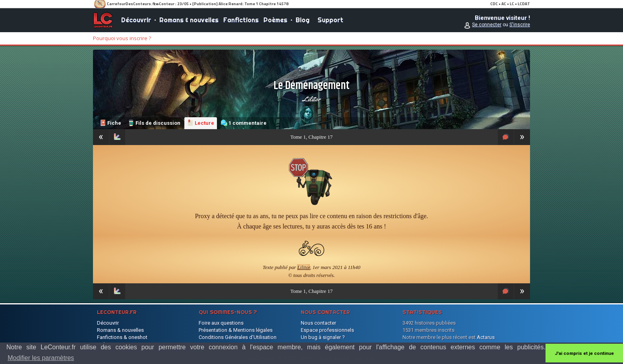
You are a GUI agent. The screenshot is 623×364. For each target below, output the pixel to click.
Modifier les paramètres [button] (41, 358)
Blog (303, 20)
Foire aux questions (221, 323)
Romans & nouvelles (189, 20)
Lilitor (311, 99)
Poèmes (275, 20)
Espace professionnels (327, 330)
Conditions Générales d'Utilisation (238, 337)
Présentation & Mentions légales (236, 330)
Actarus (486, 337)
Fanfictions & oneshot (122, 337)
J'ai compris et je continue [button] (584, 353)
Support (330, 20)
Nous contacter (318, 323)
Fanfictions (241, 20)
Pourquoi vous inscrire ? (122, 38)
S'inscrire (520, 25)
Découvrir (136, 20)
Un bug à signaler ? (323, 337)
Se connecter (487, 25)
